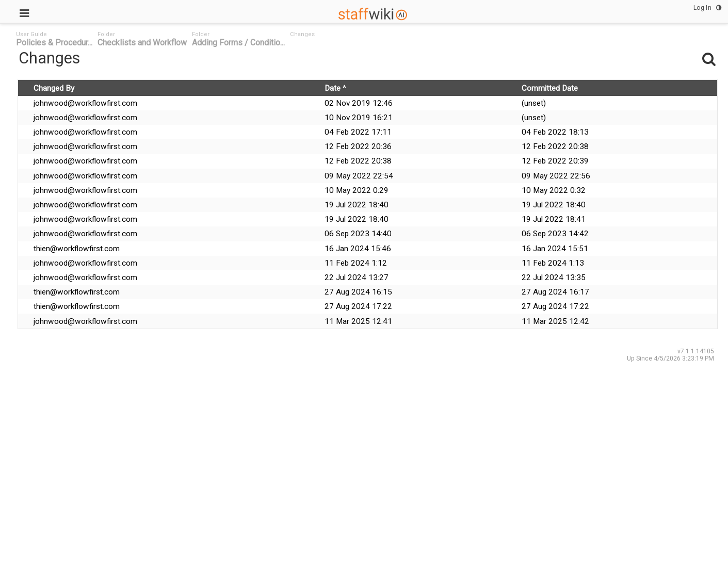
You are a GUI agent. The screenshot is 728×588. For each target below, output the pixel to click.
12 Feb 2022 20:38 (555, 146)
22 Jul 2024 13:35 (554, 277)
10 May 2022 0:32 (554, 190)
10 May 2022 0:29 (357, 190)
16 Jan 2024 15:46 (358, 249)
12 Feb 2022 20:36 (358, 146)
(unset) (534, 103)
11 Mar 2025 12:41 (358, 321)
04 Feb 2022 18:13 (555, 132)
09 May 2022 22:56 (556, 176)
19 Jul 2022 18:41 (554, 219)
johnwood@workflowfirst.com (85, 103)
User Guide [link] (31, 34)
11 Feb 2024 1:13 (553, 263)
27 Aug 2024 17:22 (358, 306)
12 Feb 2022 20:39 (555, 161)
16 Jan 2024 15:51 (555, 249)
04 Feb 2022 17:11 (358, 132)
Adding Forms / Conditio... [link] (238, 43)
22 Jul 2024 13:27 (357, 277)
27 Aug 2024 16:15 (358, 292)
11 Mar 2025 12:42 (555, 321)
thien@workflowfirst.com (77, 249)
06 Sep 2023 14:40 (358, 234)
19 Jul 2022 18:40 (357, 205)
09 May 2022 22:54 (359, 176)
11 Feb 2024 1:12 (356, 263)
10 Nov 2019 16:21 (359, 118)
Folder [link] (106, 34)
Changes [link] (302, 34)
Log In (702, 8)
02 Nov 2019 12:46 (359, 103)
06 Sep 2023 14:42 (555, 234)
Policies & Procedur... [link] (54, 43)
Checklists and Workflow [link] (142, 43)
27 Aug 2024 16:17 (555, 292)
